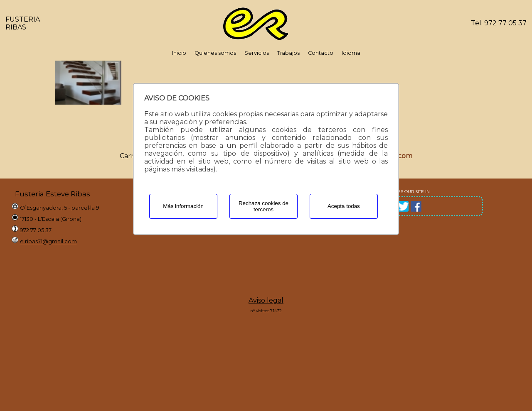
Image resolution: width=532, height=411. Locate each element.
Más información (183, 206)
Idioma (351, 53)
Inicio (179, 53)
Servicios (257, 53)
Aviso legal (266, 300)
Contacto (321, 53)
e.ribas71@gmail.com (48, 241)
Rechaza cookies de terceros (264, 206)
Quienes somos (215, 53)
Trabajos (288, 53)
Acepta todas (344, 206)
